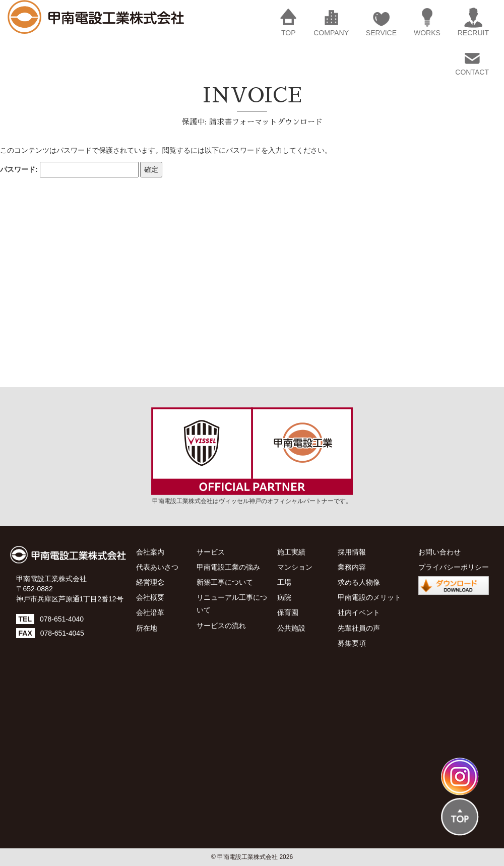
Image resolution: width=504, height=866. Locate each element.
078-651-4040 (62, 619)
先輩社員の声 (359, 628)
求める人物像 (359, 582)
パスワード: (69, 170)
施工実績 (291, 552)
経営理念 (150, 582)
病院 (284, 597)
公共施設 (291, 628)
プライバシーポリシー (454, 567)
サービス (211, 552)
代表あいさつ (157, 567)
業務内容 (352, 567)
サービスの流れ (221, 626)
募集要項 (352, 643)
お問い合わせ (439, 552)
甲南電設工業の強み (228, 567)
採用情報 (352, 552)
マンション (295, 567)
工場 (284, 582)
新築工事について (225, 582)
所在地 (147, 628)
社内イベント (359, 612)
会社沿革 (150, 612)
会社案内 (150, 552)
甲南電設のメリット (369, 597)
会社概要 (150, 597)
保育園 (288, 612)
